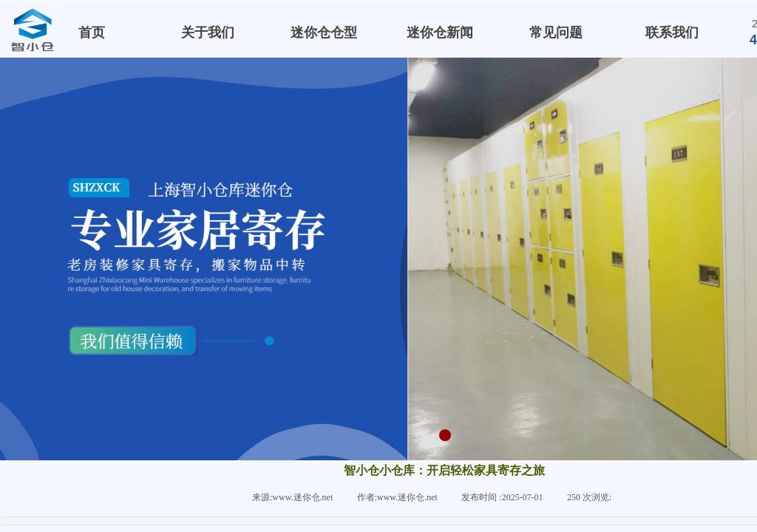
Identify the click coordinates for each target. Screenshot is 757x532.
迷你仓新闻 (440, 33)
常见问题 (556, 33)
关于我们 (208, 33)
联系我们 (672, 33)
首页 (92, 33)
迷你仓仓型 (324, 33)
